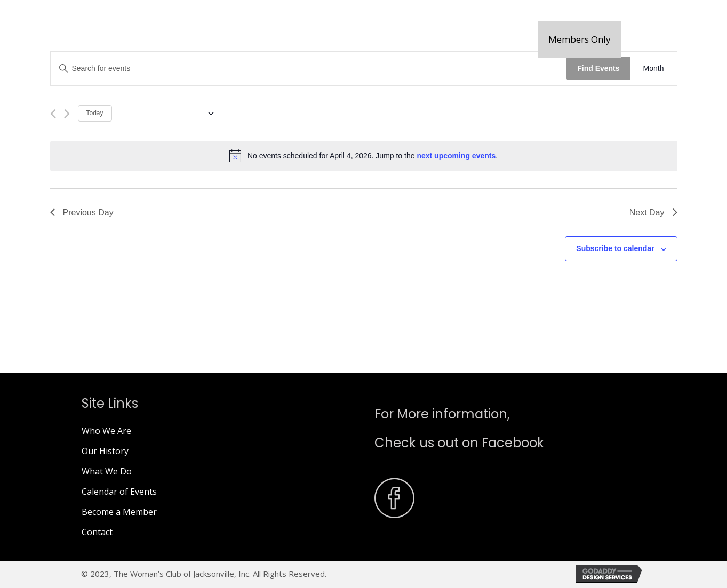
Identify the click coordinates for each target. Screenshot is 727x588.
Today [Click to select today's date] (95, 113)
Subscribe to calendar (615, 248)
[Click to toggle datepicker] (167, 114)
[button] (580, 39)
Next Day (653, 212)
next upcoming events (456, 156)
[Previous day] (53, 114)
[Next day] (67, 114)
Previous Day (82, 212)
